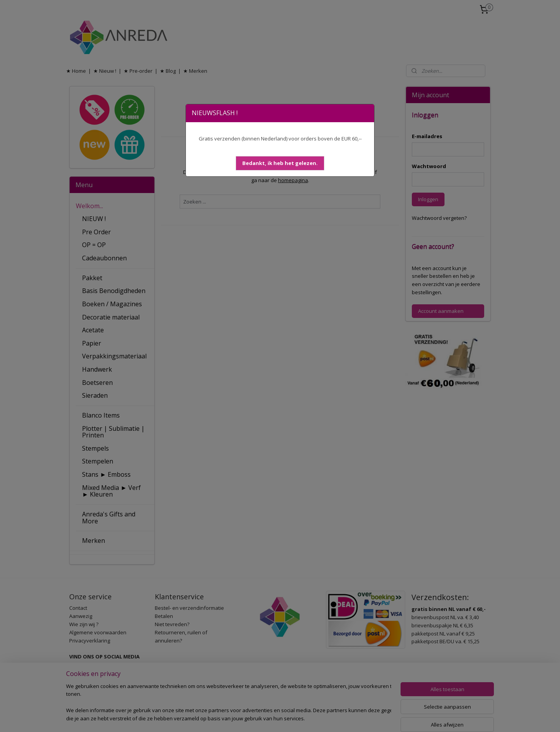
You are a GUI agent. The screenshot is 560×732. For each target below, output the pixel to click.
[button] (280, 163)
